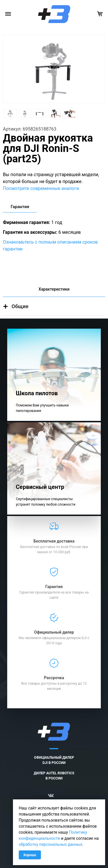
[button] (54, 306)
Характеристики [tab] (54, 289)
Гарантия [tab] (20, 207)
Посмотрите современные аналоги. (41, 188)
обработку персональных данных (51, 844)
